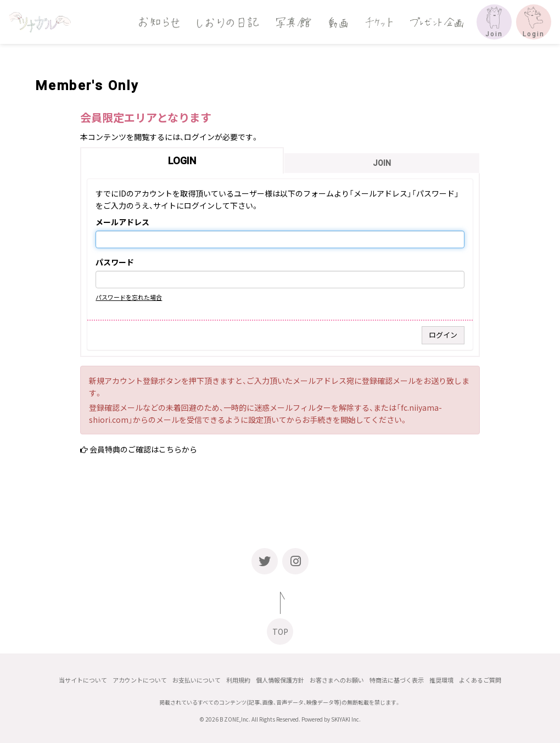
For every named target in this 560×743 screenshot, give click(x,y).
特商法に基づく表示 (397, 680)
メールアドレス (122, 222)
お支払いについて (197, 680)
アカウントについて (140, 680)
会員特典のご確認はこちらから (143, 449)
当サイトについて (83, 680)
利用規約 (238, 680)
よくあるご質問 (480, 680)
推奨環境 (441, 680)
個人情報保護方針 (280, 680)
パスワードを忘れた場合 (129, 297)
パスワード (115, 262)
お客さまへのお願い (337, 680)
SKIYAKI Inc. (346, 719)
